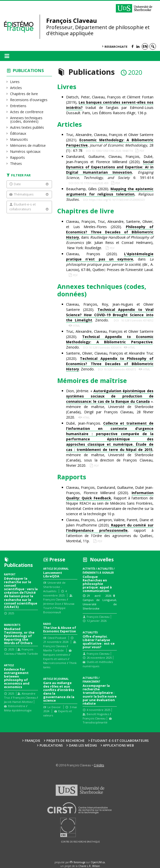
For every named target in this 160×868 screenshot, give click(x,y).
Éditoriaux (18, 133)
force (79, 862)
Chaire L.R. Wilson (89, 866)
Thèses (16, 163)
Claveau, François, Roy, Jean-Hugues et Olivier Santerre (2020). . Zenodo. (110, 312)
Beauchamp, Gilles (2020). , (110, 194)
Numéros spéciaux (25, 151)
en (145, 46)
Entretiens (18, 106)
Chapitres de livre (24, 94)
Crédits (99, 765)
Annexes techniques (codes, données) (26, 120)
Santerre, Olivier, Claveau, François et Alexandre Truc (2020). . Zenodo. (110, 361)
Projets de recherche (65, 741)
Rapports (18, 157)
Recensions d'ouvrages (29, 100)
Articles (16, 88)
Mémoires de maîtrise (28, 145)
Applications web (118, 745)
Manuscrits (19, 139)
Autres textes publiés (27, 127)
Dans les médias (83, 745)
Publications (28, 70)
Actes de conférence (27, 112)
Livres (15, 82)
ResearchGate (116, 47)
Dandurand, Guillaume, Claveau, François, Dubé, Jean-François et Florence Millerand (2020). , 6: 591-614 (110, 167)
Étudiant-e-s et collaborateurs (120, 741)
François (32, 741)
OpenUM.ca (98, 862)
